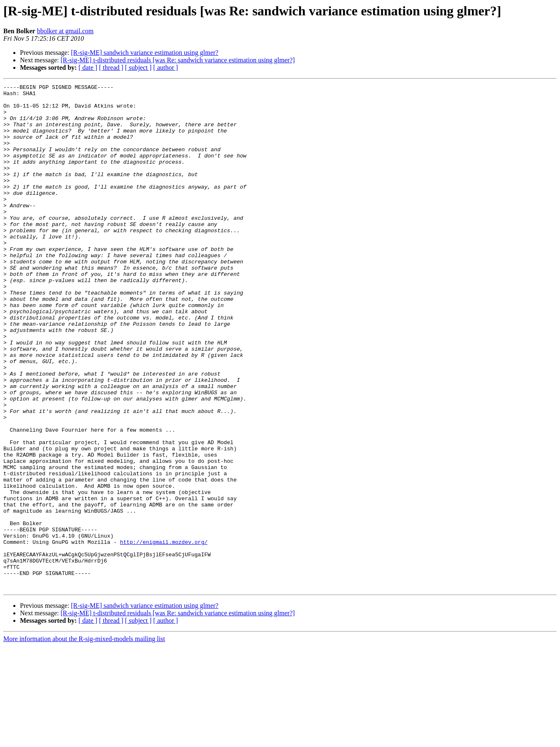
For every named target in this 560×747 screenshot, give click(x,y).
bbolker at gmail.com (65, 31)
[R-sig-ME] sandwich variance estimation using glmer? (145, 53)
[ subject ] (138, 68)
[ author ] (166, 68)
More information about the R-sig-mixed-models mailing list (84, 740)
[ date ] (88, 68)
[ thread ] (111, 68)
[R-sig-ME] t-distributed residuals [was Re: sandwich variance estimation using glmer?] (178, 60)
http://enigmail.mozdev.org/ (164, 634)
